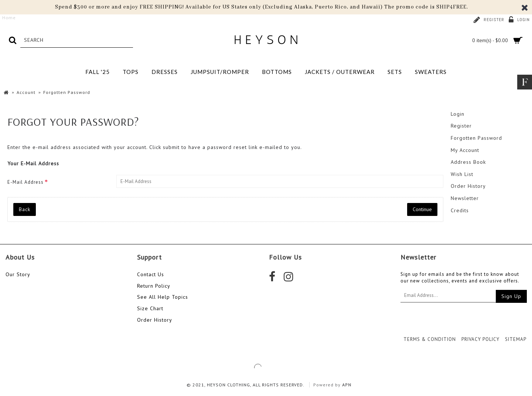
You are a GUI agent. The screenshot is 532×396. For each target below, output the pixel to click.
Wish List (462, 174)
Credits (460, 210)
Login (458, 114)
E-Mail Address (25, 182)
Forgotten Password (476, 138)
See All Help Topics (163, 297)
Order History (468, 186)
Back (25, 209)
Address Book (468, 162)
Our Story (18, 274)
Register (461, 126)
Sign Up (511, 296)
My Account (465, 150)
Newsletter (465, 198)
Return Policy (154, 286)
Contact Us (151, 274)
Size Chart (150, 308)
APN (347, 385)
